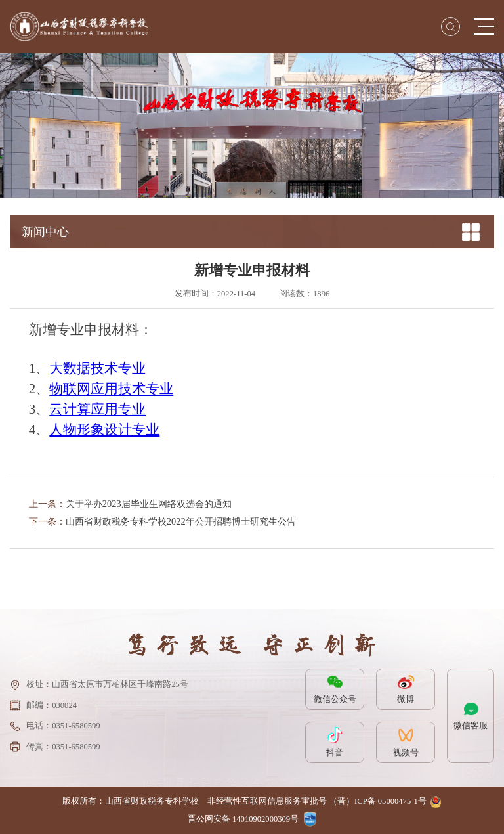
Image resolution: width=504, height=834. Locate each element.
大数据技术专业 (97, 368)
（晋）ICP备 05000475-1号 (378, 801)
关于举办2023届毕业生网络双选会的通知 (149, 504)
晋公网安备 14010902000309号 (243, 819)
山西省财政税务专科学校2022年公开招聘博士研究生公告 (181, 521)
